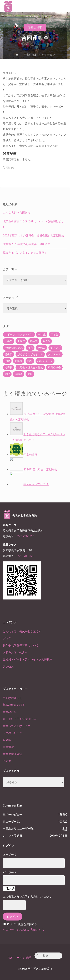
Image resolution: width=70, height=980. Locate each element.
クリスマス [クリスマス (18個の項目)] (54, 354)
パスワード (10, 872)
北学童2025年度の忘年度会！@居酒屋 (27, 244)
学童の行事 (35, 28)
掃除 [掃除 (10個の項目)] (7, 361)
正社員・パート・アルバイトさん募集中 (28, 659)
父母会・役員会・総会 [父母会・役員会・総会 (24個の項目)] (30, 367)
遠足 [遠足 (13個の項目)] (30, 374)
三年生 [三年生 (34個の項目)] (9, 341)
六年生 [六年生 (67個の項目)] (34, 341)
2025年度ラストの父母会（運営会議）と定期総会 (34, 235)
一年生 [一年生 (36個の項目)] (42, 334)
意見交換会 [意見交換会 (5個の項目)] (54, 367)
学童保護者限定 (12, 754)
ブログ (7, 638)
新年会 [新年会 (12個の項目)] (19, 361)
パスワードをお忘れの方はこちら (23, 930)
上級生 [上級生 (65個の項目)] (21, 341)
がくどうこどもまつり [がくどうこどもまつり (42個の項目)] (30, 354)
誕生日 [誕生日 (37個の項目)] (9, 354)
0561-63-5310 (25, 536)
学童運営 (8, 747)
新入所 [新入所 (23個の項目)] (46, 341)
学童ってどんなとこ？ (17, 726)
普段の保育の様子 (14, 705)
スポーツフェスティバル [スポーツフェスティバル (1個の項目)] (19, 334)
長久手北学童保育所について (21, 645)
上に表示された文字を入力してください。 (29, 896)
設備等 (7, 740)
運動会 (10, 168)
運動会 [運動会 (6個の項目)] (19, 374)
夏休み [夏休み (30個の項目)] (41, 348)
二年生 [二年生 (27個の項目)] (54, 334)
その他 (7, 761)
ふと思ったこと (12, 733)
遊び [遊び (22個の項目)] (7, 374)
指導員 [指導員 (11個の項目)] (9, 367)
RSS (10, 958)
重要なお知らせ (12, 698)
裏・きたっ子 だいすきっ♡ (20, 719)
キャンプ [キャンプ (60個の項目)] (55, 348)
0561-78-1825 (25, 556)
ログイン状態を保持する (22, 924)
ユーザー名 (10, 854)
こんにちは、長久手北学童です (22, 631)
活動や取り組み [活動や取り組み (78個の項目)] (14, 348)
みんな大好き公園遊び (17, 213)
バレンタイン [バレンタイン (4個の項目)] (45, 361)
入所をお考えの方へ (15, 652)
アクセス (8, 666)
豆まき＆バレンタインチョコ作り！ (25, 253)
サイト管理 (24, 958)
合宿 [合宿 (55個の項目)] (30, 348)
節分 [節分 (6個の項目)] (30, 361)
